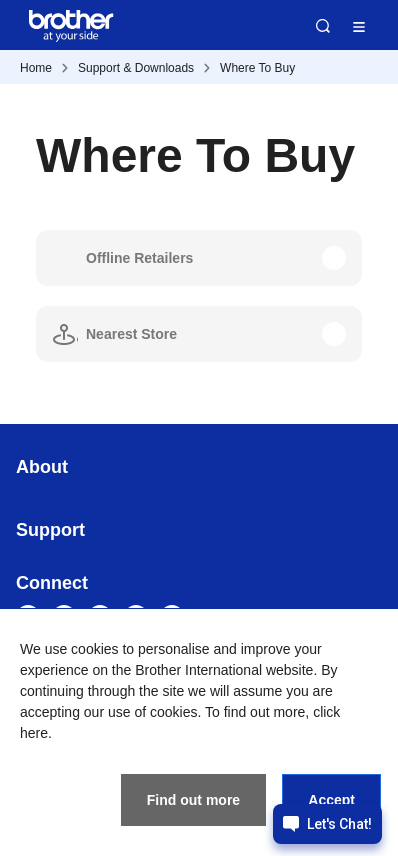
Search (323, 26)
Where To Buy (257, 68)
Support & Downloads (136, 68)
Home (36, 68)
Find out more (193, 800)
